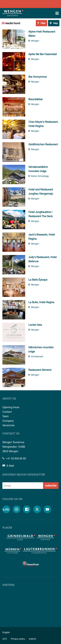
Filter (41, 23)
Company (8, 421)
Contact (7, 412)
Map (54, 23)
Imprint (32, 639)
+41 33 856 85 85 (14, 458)
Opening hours (11, 407)
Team (6, 416)
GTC (5, 639)
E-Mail (8, 466)
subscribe (51, 485)
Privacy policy (18, 639)
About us (9, 399)
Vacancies (8, 425)
